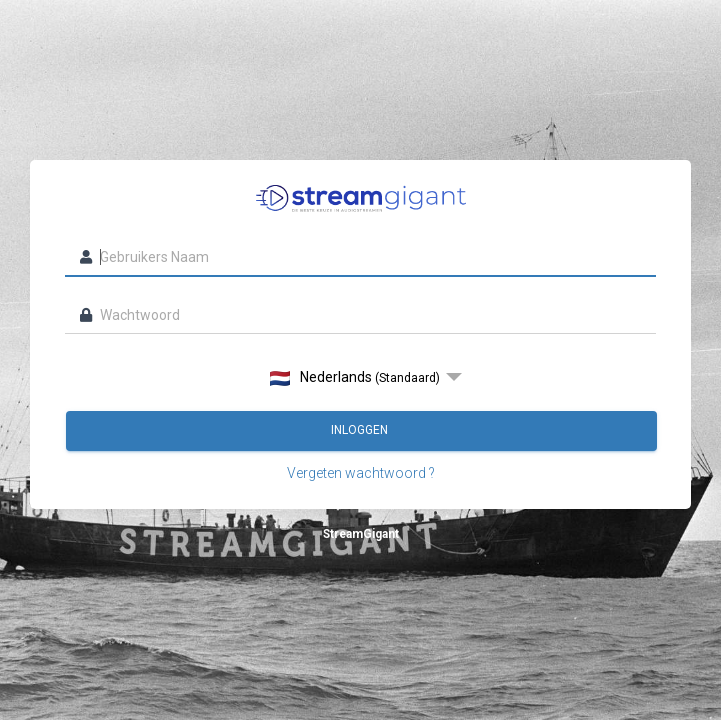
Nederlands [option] (355, 377)
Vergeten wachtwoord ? (361, 473)
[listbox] (360, 377)
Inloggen (361, 430)
